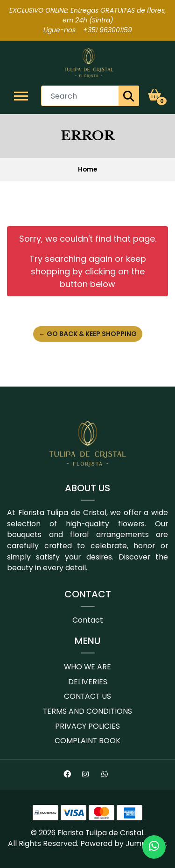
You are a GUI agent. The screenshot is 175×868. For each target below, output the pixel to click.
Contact (88, 620)
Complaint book (87, 741)
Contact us (87, 696)
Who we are (87, 667)
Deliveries (88, 682)
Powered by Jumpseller (123, 843)
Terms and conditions (87, 711)
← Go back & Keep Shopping (88, 334)
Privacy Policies (87, 726)
